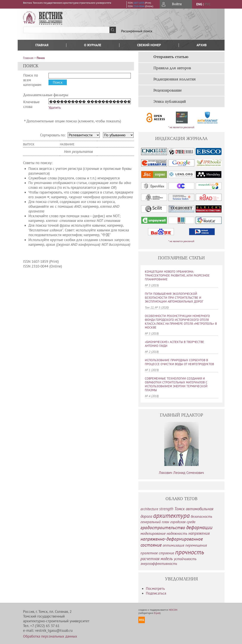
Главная (42, 45)
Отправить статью (171, 57)
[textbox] (66, 30)
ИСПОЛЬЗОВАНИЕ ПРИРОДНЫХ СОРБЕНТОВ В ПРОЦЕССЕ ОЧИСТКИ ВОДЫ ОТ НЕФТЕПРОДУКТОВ (179, 362)
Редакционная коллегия (175, 79)
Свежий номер (149, 45)
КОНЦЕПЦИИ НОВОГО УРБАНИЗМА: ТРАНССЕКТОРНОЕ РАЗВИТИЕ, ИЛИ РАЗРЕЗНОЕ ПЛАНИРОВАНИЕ (177, 275)
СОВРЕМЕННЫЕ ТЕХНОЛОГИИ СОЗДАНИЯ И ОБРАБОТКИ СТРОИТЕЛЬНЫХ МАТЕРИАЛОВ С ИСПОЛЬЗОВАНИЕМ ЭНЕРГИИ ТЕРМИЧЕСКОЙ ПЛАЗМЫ (176, 384)
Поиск (41, 58)
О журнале (93, 45)
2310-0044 (139, 6)
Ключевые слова (31, 104)
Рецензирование (168, 91)
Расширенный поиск (137, 31)
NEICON (173, 610)
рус (208, 4)
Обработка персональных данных (50, 636)
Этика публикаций (170, 102)
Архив (202, 45)
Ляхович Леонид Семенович (181, 473)
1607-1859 (139, 3)
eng (199, 4)
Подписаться (156, 593)
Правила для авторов (172, 68)
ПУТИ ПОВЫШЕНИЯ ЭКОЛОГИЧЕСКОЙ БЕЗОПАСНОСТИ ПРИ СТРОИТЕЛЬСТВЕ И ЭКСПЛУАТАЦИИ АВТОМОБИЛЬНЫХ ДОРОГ (174, 298)
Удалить (55, 108)
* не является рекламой (181, 127)
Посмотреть (155, 589)
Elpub (157, 613)
